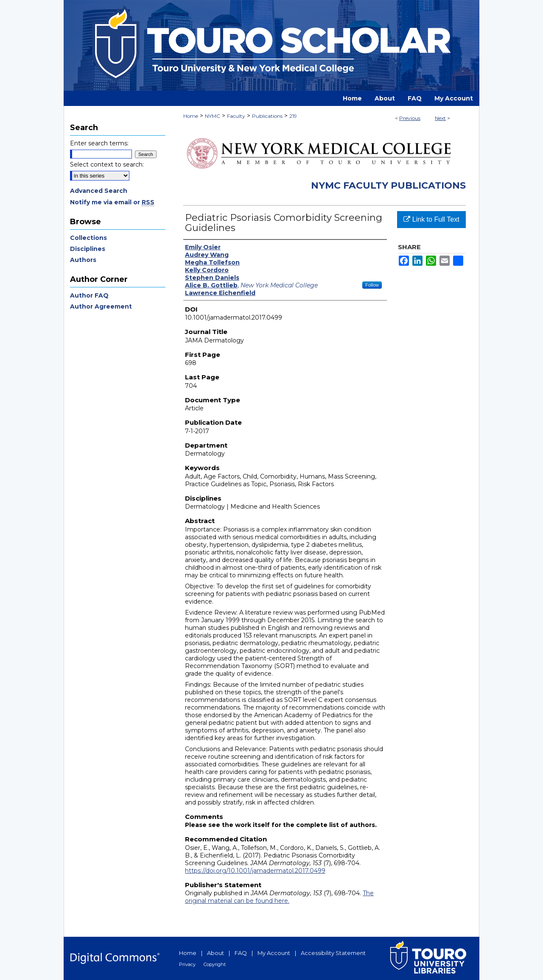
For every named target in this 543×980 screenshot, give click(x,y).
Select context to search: (107, 164)
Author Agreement (101, 306)
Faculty (236, 116)
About (216, 953)
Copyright (215, 964)
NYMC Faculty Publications (388, 185)
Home (191, 116)
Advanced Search (99, 191)
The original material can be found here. (279, 897)
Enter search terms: (99, 143)
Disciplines (88, 249)
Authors (83, 260)
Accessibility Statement (333, 953)
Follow (372, 285)
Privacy (187, 964)
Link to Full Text (431, 219)
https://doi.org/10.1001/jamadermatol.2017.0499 (255, 871)
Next (440, 118)
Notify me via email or (112, 202)
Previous (410, 118)
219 (293, 116)
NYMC (213, 116)
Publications (267, 116)
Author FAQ (89, 295)
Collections (88, 238)
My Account (274, 953)
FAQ (241, 953)
